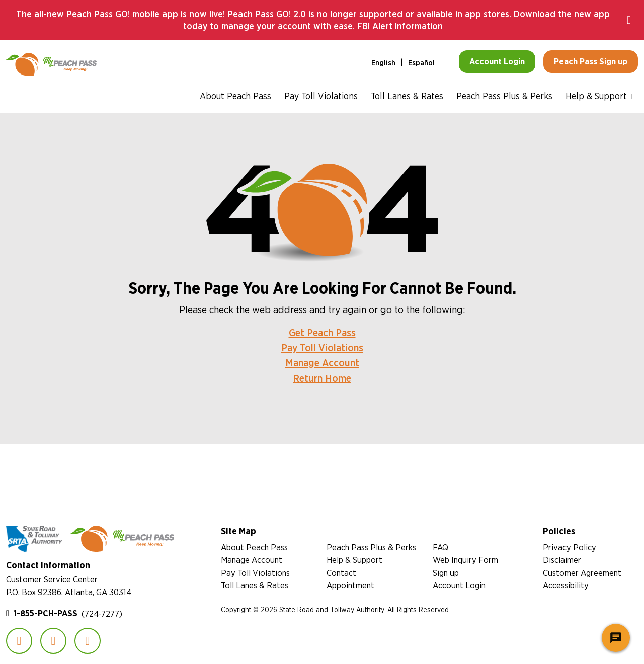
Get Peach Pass (322, 333)
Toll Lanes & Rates (407, 96)
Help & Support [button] (596, 96)
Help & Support (354, 560)
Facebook (19, 641)
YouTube (88, 641)
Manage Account (322, 363)
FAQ (440, 547)
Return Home (322, 378)
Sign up (446, 573)
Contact (341, 573)
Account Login (459, 585)
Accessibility (566, 585)
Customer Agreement (582, 573)
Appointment (350, 585)
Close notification (632, 20)
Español (421, 63)
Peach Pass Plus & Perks (504, 96)
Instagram (53, 641)
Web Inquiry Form (465, 560)
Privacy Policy (570, 547)
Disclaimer (562, 560)
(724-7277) (68, 614)
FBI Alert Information (400, 26)
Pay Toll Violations (321, 96)
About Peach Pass (235, 96)
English (383, 63)
